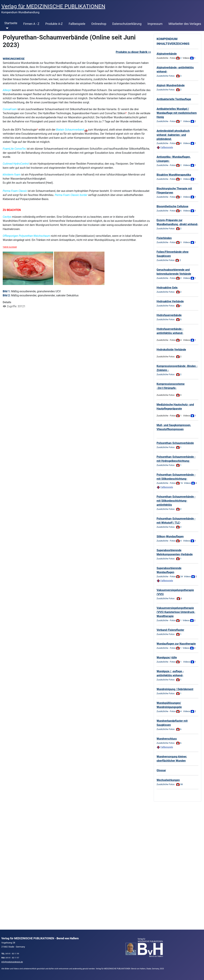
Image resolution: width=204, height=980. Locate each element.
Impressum (155, 24)
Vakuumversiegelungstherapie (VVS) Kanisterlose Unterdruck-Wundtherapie (176, 612)
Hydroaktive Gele (167, 288)
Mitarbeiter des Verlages (185, 24)
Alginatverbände (167, 54)
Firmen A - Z (31, 24)
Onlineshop (99, 24)
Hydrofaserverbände (169, 315)
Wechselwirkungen (168, 780)
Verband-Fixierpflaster (170, 630)
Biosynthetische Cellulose (172, 206)
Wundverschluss (167, 739)
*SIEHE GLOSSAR (10, 247)
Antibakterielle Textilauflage (174, 99)
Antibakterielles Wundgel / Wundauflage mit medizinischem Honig (177, 113)
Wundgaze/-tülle (167, 658)
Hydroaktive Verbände (170, 301)
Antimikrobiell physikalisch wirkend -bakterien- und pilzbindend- (173, 135)
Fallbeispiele (77, 24)
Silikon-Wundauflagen (170, 536)
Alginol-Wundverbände (171, 85)
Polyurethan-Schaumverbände (175, 443)
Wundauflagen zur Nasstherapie (176, 644)
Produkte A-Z (54, 24)
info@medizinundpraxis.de (12, 962)
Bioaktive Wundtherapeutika (174, 175)
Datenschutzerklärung (127, 24)
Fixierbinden (164, 238)
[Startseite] (7, 28)
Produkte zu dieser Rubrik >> (133, 52)
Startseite (11, 23)
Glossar (161, 770)
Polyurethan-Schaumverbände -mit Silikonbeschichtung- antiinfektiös (176, 501)
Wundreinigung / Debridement (175, 689)
